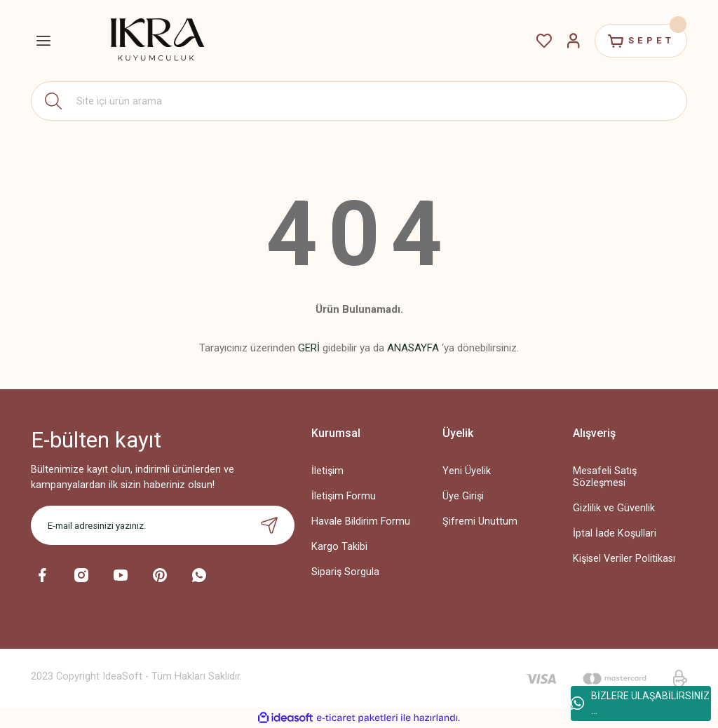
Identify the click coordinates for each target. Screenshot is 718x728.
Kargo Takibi (339, 547)
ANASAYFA (413, 348)
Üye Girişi (463, 496)
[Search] (359, 101)
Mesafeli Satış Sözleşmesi (605, 477)
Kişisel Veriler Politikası (624, 559)
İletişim (327, 471)
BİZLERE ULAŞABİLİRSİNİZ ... (640, 703)
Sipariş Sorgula (345, 572)
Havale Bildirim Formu (361, 521)
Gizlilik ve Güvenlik (614, 508)
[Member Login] (572, 41)
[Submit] (269, 525)
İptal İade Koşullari (615, 533)
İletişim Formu (344, 496)
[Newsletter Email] (163, 525)
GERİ (309, 348)
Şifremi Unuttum (480, 521)
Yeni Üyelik (467, 471)
